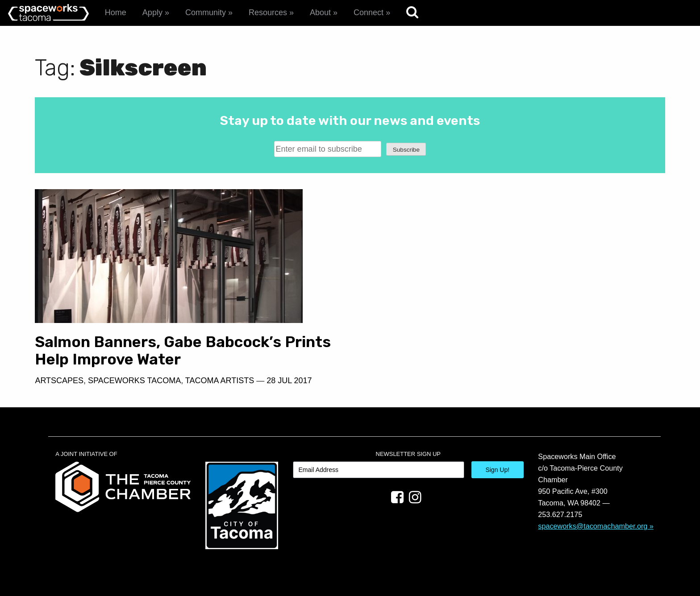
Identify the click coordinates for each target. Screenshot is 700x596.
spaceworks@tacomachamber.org (593, 526)
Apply (152, 12)
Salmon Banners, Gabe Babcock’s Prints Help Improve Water (183, 351)
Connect (369, 12)
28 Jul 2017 (289, 381)
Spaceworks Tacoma (134, 381)
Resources (268, 12)
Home (116, 12)
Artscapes (59, 381)
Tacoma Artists (220, 381)
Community (206, 12)
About (320, 12)
